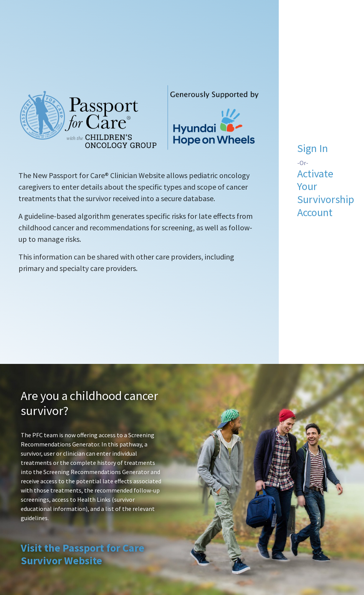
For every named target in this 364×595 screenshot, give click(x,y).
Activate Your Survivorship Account (326, 193)
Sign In (313, 148)
